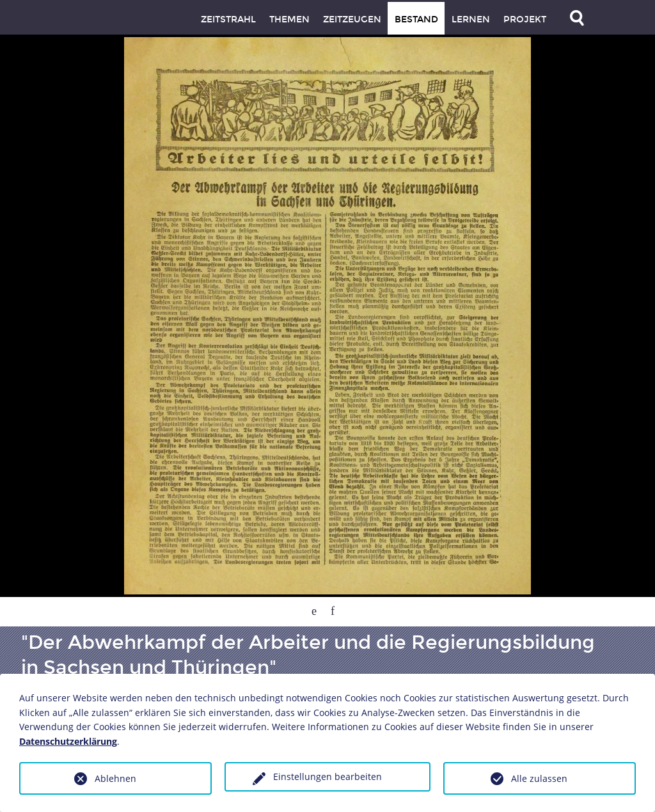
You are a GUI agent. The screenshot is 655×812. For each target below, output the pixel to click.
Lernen (471, 20)
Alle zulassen (539, 778)
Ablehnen (115, 778)
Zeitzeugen (352, 20)
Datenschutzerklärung (68, 741)
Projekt (525, 20)
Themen (289, 20)
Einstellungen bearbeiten (327, 776)
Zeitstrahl (228, 20)
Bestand (416, 20)
